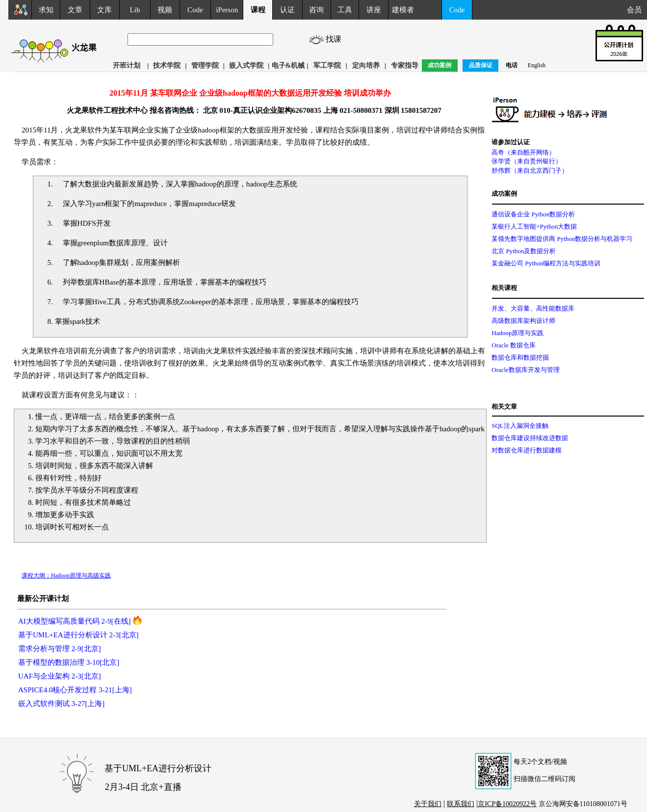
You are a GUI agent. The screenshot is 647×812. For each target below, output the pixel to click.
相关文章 (504, 406)
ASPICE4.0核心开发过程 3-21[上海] (75, 690)
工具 (345, 10)
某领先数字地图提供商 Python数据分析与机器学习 (562, 239)
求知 (46, 10)
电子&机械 (288, 65)
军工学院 (327, 65)
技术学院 (167, 65)
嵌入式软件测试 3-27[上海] (61, 704)
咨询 (316, 10)
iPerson (227, 10)
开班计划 (127, 65)
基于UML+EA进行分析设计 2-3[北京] (78, 635)
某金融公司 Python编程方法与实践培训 (546, 263)
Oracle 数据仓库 (514, 345)
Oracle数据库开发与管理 (526, 370)
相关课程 (504, 288)
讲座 (374, 10)
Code (195, 10)
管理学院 (205, 65)
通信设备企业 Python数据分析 (533, 214)
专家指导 (405, 65)
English (537, 65)
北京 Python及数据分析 (524, 251)
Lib (135, 10)
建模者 (403, 10)
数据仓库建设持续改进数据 (530, 438)
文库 (104, 10)
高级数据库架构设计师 (523, 321)
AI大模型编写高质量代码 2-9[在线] (75, 621)
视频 (165, 10)
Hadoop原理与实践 (518, 333)
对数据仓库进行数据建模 (527, 450)
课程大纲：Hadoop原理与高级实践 (66, 576)
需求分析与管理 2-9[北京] (60, 649)
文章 (75, 10)
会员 (637, 10)
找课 (342, 39)
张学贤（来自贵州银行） (527, 161)
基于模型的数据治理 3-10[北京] (69, 662)
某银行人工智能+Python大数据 (534, 226)
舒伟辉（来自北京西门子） (530, 170)
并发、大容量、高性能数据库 (533, 308)
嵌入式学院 (246, 65)
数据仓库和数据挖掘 (520, 357)
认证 (287, 10)
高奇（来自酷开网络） (523, 152)
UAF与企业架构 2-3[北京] (60, 676)
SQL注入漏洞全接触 (520, 426)
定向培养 (366, 65)
